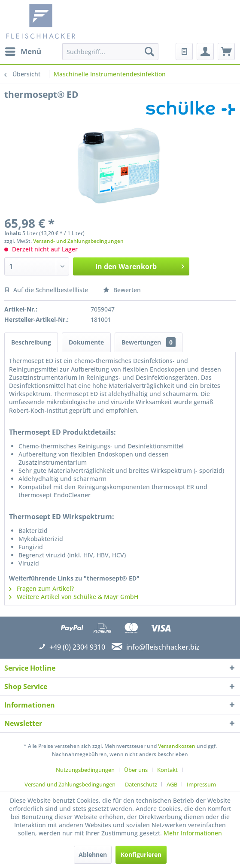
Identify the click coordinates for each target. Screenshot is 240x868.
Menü (23, 50)
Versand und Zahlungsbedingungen (70, 784)
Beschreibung (31, 342)
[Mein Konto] (205, 51)
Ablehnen (93, 854)
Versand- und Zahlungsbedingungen (78, 241)
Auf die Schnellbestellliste (46, 290)
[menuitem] (23, 51)
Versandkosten (177, 746)
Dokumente (86, 342)
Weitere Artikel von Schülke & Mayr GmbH (74, 597)
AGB (172, 784)
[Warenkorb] (226, 51)
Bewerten (122, 290)
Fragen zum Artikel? (41, 588)
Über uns (136, 770)
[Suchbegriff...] (110, 51)
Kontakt (167, 770)
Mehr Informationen (193, 833)
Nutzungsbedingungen (85, 770)
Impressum (201, 784)
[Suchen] (149, 51)
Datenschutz (141, 784)
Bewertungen (149, 342)
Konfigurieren (141, 854)
